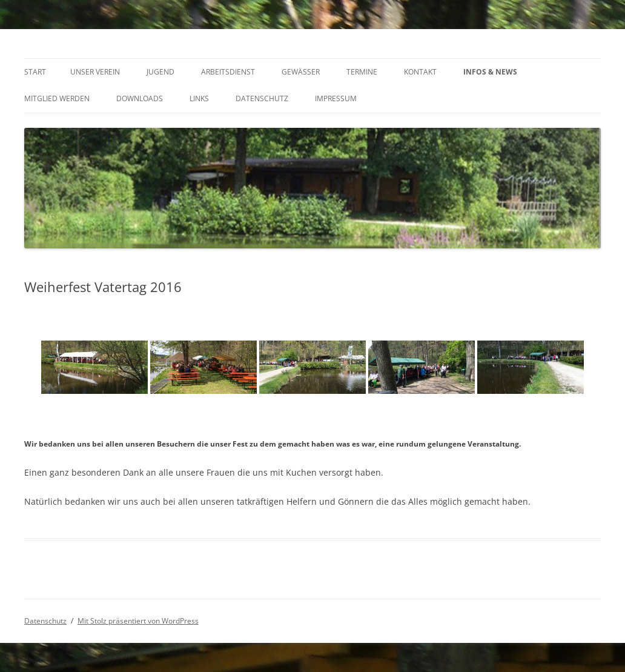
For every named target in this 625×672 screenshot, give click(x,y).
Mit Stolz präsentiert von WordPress (138, 621)
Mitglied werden (57, 98)
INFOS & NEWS (490, 72)
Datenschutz (262, 98)
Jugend (160, 72)
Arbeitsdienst (228, 72)
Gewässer (301, 72)
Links (199, 98)
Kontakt (420, 72)
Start (35, 72)
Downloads (140, 98)
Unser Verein (95, 72)
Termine (362, 72)
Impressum (336, 98)
